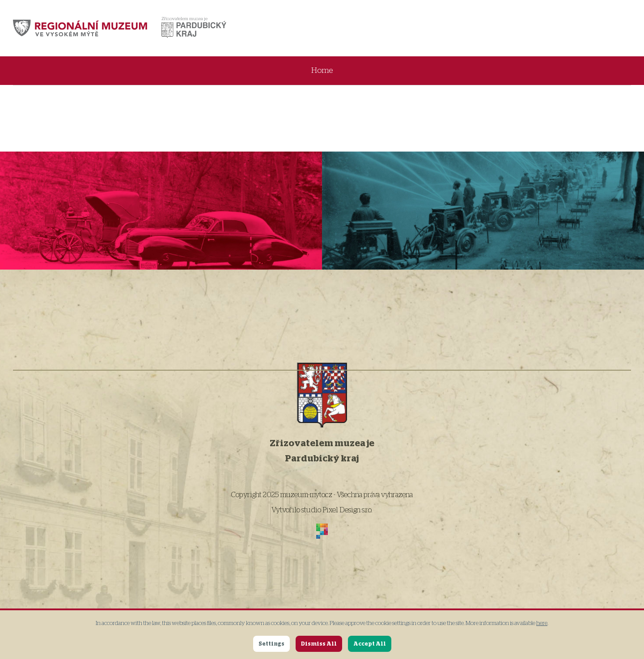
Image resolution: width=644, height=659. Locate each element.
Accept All (370, 644)
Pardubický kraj (322, 459)
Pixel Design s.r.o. (347, 510)
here (542, 623)
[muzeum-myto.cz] (80, 28)
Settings (271, 644)
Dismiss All (319, 644)
